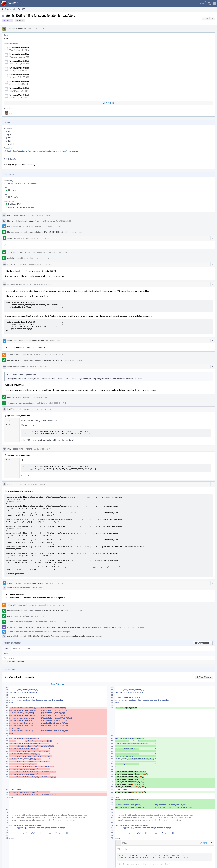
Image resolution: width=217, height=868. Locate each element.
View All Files (108, 103)
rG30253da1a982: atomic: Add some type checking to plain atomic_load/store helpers (41, 151)
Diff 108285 (39, 341)
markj (21, 29)
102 (8, 425)
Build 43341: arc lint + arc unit (21, 207)
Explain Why (121, 627)
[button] (215, 3)
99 (8, 420)
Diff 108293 (39, 583)
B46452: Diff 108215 (53, 232)
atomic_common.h (17, 662)
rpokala (11, 144)
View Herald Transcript (45, 221)
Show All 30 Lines (58, 684)
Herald (10, 221)
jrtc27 (11, 134)
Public (21, 21)
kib (10, 138)
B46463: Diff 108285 (53, 360)
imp (11, 113)
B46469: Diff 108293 (53, 611)
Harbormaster (13, 232)
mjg (10, 131)
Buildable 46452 (15, 204)
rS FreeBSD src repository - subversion (21, 183)
